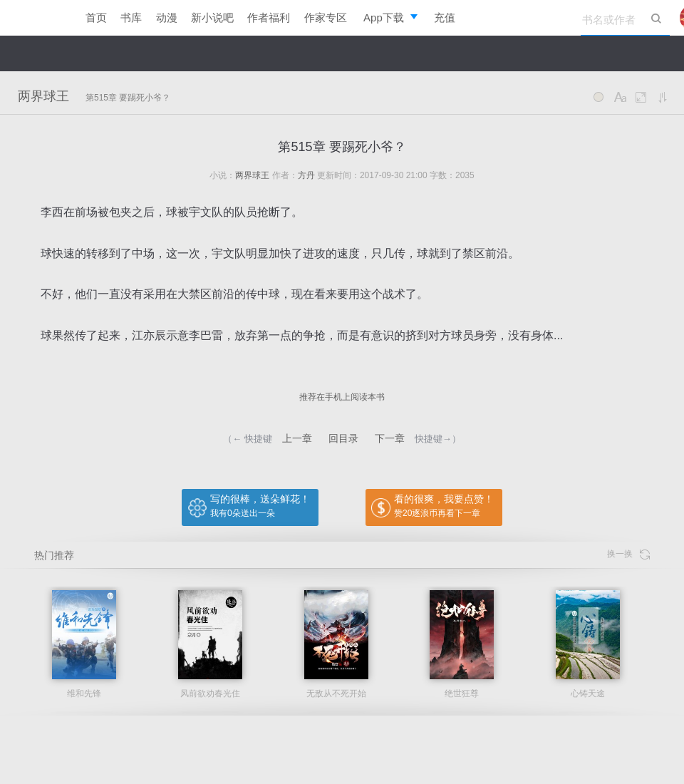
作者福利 (269, 17)
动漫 (167, 17)
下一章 (390, 438)
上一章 (297, 438)
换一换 (628, 554)
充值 (445, 17)
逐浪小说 (36, 18)
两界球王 (43, 96)
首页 (96, 17)
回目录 (343, 438)
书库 (131, 17)
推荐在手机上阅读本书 (342, 397)
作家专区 (326, 17)
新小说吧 (212, 17)
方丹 (306, 175)
